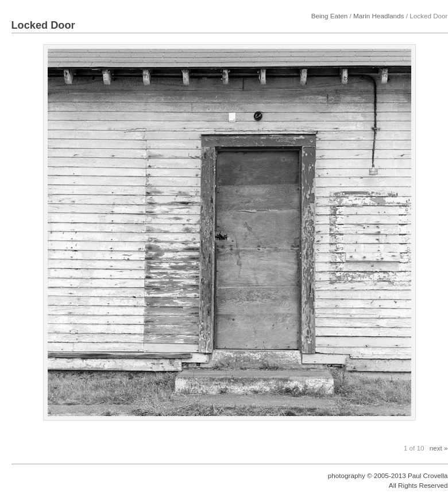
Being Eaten (330, 16)
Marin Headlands (379, 16)
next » (439, 448)
